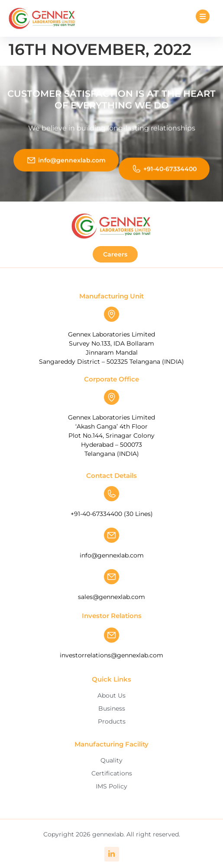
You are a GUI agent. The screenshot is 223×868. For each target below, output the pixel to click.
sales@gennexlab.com (111, 597)
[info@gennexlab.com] (111, 535)
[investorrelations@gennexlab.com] (111, 635)
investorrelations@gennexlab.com (111, 655)
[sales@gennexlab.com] (111, 577)
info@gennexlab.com (112, 555)
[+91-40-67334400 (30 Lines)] (111, 494)
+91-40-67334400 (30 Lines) (112, 514)
